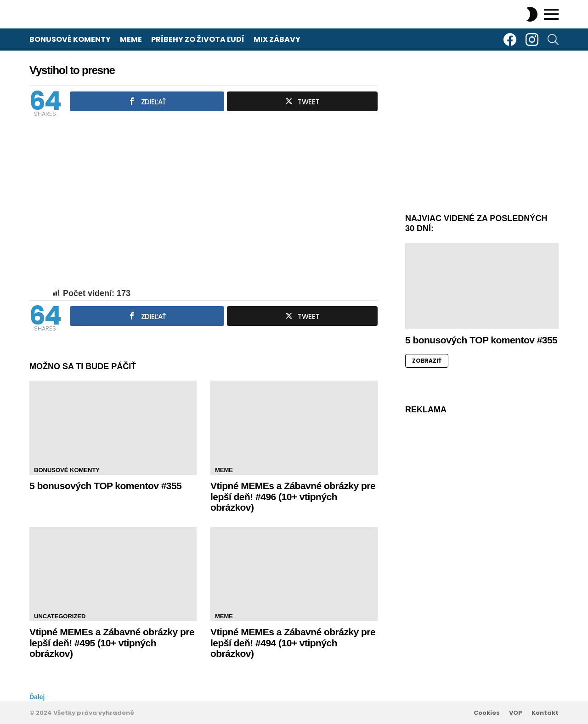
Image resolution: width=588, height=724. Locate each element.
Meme (131, 39)
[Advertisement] (482, 136)
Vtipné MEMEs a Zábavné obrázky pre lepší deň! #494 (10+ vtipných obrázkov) (293, 643)
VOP (516, 713)
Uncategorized (60, 616)
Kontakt (545, 713)
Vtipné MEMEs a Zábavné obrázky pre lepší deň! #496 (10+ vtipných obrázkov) (293, 496)
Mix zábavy (277, 39)
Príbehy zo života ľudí (198, 39)
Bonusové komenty (70, 39)
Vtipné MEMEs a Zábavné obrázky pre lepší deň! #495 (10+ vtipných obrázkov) (112, 643)
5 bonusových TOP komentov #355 (105, 486)
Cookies (487, 713)
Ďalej (37, 697)
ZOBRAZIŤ (427, 361)
